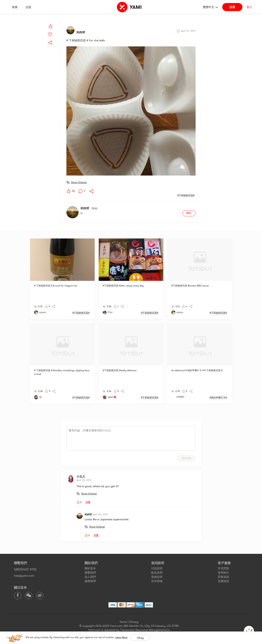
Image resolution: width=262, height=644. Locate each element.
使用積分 (223, 573)
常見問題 (223, 568)
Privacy (134, 622)
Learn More (121, 637)
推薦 (15, 7)
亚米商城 (157, 581)
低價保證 (223, 581)
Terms (123, 622)
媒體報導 (90, 581)
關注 (189, 213)
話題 (28, 7)
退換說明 (157, 577)
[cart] (249, 631)
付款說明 (157, 568)
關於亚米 (90, 568)
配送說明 (157, 573)
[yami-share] (50, 39)
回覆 (88, 502)
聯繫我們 (90, 573)
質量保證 (223, 577)
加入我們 (90, 577)
